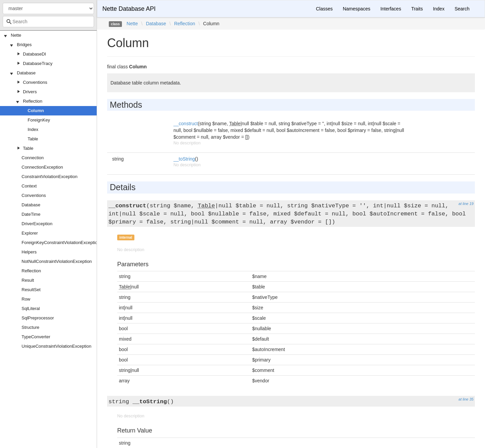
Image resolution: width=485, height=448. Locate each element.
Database (26, 73)
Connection (33, 158)
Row (26, 299)
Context (29, 186)
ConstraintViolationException (50, 177)
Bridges (24, 45)
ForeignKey (39, 120)
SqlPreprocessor (38, 318)
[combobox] (48, 22)
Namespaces (357, 9)
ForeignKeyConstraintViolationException (61, 243)
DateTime (31, 214)
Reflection (33, 101)
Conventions (35, 82)
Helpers (29, 252)
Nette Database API (129, 9)
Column (36, 111)
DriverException (37, 224)
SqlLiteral (31, 308)
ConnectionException (42, 167)
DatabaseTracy (38, 63)
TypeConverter (36, 337)
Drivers (30, 92)
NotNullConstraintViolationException (57, 261)
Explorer (30, 233)
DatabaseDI (35, 54)
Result (28, 280)
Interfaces (391, 9)
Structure (30, 327)
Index (33, 129)
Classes (324, 9)
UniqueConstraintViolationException (56, 346)
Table (33, 139)
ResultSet (31, 290)
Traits (417, 9)
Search (462, 9)
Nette (16, 35)
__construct (186, 124)
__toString (184, 159)
